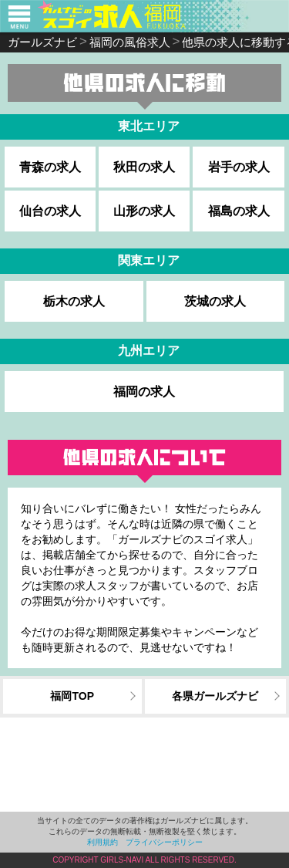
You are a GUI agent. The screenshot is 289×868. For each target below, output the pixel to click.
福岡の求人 (144, 392)
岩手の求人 (239, 167)
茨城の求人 (215, 301)
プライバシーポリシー (164, 842)
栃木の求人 (74, 301)
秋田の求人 (144, 167)
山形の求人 (144, 211)
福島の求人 (239, 211)
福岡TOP (72, 696)
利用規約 (102, 842)
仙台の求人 (50, 211)
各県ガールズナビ (215, 696)
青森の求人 (50, 167)
